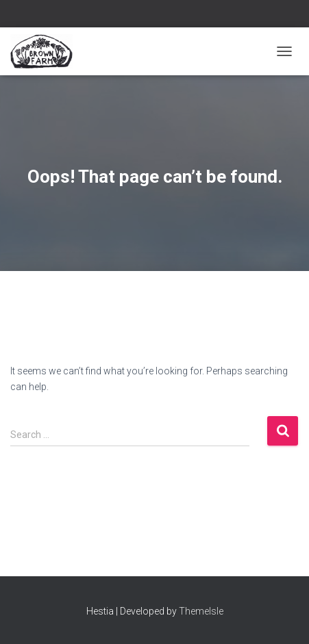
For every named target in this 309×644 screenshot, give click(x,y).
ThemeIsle (201, 611)
